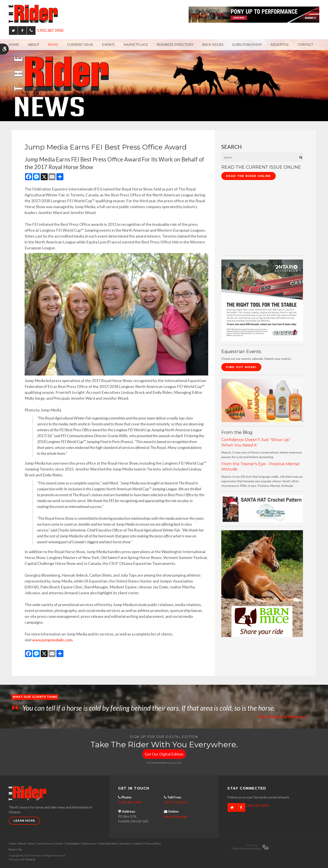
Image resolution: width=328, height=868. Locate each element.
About (34, 45)
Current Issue (80, 45)
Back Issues (213, 45)
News (53, 45)
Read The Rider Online (248, 176)
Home (14, 45)
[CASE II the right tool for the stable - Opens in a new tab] (262, 300)
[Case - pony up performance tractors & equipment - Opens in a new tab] (254, 14)
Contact (305, 45)
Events (108, 45)
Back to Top (15, 849)
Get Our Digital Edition (164, 754)
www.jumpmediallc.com (52, 640)
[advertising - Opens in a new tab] (262, 400)
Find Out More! (241, 367)
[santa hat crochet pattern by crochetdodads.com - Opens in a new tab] (262, 509)
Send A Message (176, 816)
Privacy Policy (153, 843)
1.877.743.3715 (176, 802)
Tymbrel (30, 859)
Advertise (280, 45)
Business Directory (175, 45)
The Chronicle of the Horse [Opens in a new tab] (282, 717)
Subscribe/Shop (247, 45)
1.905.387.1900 (50, 30)
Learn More (24, 821)
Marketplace (136, 45)
